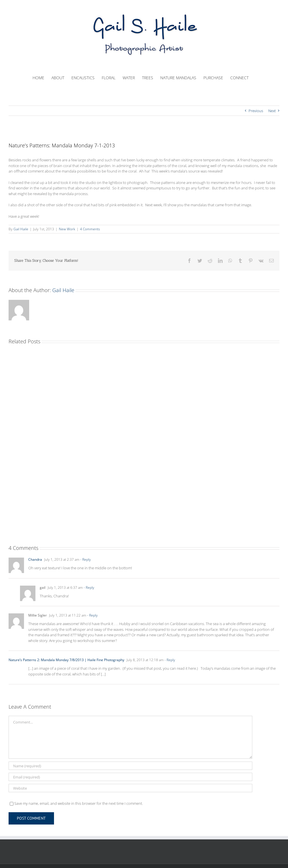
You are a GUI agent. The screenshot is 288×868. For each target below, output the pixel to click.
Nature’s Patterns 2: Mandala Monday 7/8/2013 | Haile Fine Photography (66, 660)
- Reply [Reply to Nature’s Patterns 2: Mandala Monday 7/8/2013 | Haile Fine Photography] (169, 660)
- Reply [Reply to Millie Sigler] (92, 615)
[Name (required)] (130, 766)
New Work (67, 229)
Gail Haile (21, 229)
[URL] (130, 788)
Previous (256, 111)
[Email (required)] (130, 777)
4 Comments (90, 229)
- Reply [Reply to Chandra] (85, 559)
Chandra (35, 559)
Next (272, 111)
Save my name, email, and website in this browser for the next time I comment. (79, 803)
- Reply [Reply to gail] (89, 587)
